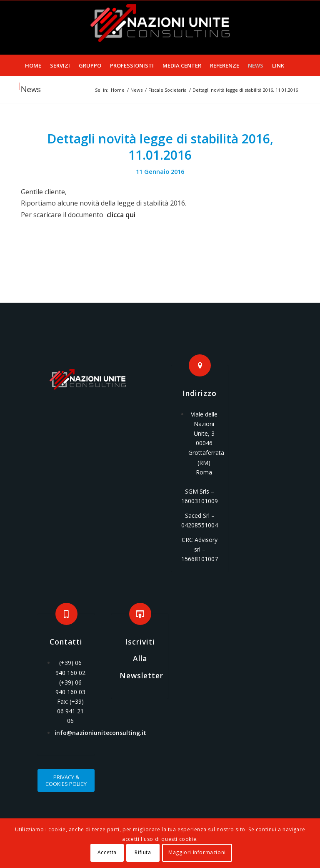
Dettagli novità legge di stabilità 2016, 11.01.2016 (160, 147)
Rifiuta (143, 852)
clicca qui (121, 215)
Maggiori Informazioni (197, 852)
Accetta (107, 852)
